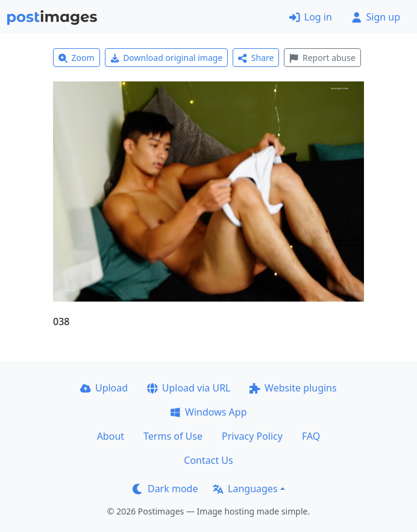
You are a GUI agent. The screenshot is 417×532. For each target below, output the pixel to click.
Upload (104, 388)
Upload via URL (189, 388)
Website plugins (293, 388)
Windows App (208, 412)
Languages (245, 489)
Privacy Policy (252, 436)
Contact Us (208, 460)
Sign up (376, 17)
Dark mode (165, 489)
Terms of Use (173, 436)
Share (256, 58)
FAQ (311, 436)
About (111, 436)
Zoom (77, 58)
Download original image (167, 58)
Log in (311, 17)
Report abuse (322, 58)
